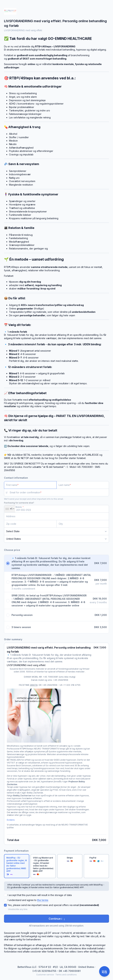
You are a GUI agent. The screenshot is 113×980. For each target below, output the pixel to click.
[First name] (30, 485)
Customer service (45, 975)
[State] (56, 531)
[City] (83, 524)
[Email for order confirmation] (59, 493)
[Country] (56, 539)
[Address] (54, 516)
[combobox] (10, 509)
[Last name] (83, 485)
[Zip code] (30, 524)
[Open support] (104, 971)
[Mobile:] (56, 509)
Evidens (11, 820)
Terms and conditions (66, 975)
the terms (43, 900)
